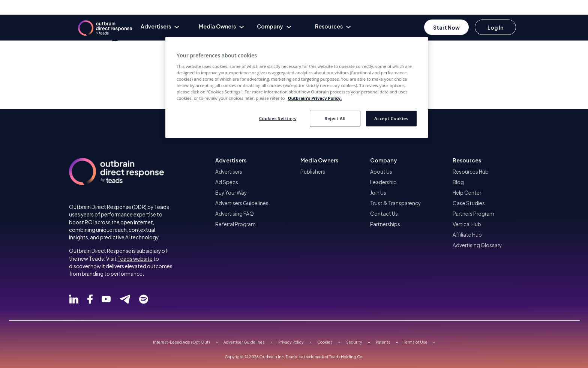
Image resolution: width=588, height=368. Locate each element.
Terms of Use (416, 342)
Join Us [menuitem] (378, 193)
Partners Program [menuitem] (473, 214)
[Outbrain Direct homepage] (101, 24)
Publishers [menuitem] (313, 172)
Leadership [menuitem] (383, 182)
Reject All (335, 118)
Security (354, 342)
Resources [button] (467, 160)
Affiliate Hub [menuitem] (467, 235)
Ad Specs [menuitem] (227, 182)
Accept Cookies (391, 118)
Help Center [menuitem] (467, 193)
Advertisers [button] (231, 160)
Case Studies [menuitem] (469, 203)
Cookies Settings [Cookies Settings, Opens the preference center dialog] (278, 118)
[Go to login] (495, 27)
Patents (383, 342)
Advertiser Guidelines (244, 342)
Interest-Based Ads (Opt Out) (181, 342)
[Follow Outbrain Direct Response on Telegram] (125, 299)
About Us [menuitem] (381, 172)
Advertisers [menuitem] (229, 172)
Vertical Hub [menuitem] (467, 224)
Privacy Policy (291, 342)
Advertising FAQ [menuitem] (235, 214)
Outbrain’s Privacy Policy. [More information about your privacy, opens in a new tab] (315, 98)
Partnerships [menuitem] (385, 224)
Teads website (135, 259)
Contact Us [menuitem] (384, 214)
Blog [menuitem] (458, 182)
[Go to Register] (446, 27)
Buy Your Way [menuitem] (231, 193)
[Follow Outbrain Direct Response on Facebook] (90, 299)
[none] (170, 27)
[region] (297, 87)
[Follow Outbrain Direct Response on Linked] (74, 299)
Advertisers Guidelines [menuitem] (242, 203)
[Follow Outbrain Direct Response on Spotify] (144, 299)
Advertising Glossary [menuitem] (477, 245)
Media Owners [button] (319, 160)
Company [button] (383, 160)
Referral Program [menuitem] (235, 224)
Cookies (325, 342)
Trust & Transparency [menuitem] (395, 203)
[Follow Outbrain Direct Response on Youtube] (106, 299)
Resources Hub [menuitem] (471, 172)
